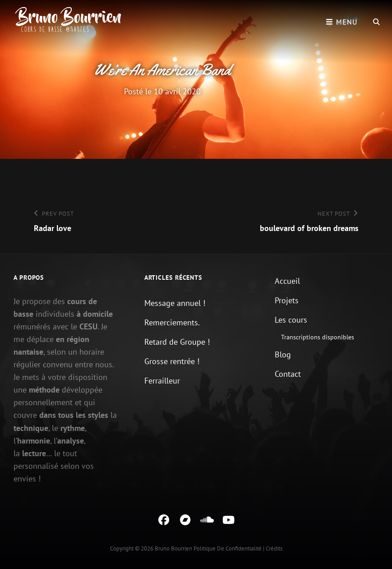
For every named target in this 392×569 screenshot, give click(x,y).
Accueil (287, 281)
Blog (283, 354)
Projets (287, 300)
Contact (288, 374)
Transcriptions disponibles (318, 337)
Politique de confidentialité (228, 548)
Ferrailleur (162, 381)
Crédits (274, 548)
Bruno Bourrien (173, 548)
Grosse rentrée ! (172, 361)
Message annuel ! (175, 303)
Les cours (291, 320)
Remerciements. (172, 322)
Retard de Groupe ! (177, 342)
